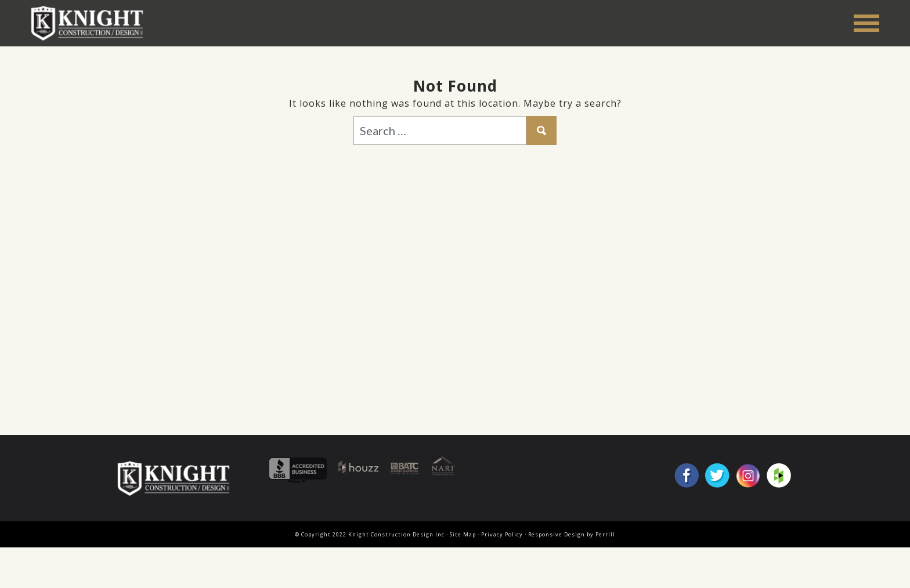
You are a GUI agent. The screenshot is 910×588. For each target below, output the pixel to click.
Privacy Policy (502, 534)
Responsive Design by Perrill (572, 534)
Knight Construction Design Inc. (91, 23)
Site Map (463, 534)
